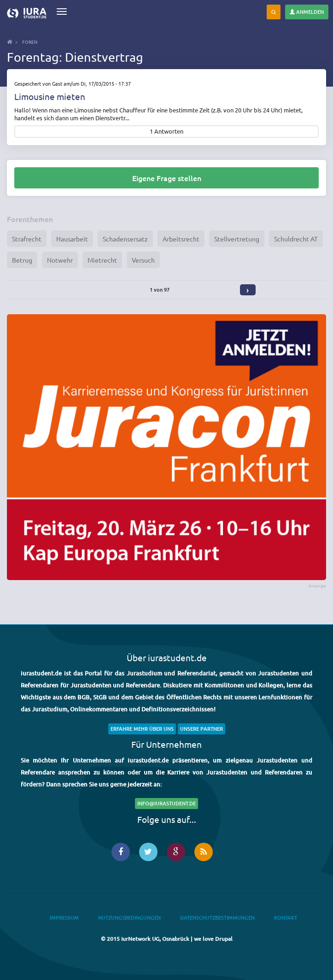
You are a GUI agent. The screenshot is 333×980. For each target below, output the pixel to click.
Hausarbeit (72, 239)
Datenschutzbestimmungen (217, 918)
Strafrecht (27, 239)
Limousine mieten (50, 96)
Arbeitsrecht (181, 239)
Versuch (143, 260)
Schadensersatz (125, 239)
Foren (30, 42)
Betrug (22, 260)
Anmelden (307, 12)
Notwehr (60, 260)
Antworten (169, 132)
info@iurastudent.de (166, 803)
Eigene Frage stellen (167, 178)
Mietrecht (102, 260)
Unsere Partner (202, 729)
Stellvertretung (237, 239)
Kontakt (286, 918)
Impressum (64, 918)
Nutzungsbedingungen (129, 918)
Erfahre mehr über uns (142, 729)
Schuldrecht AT (296, 239)
